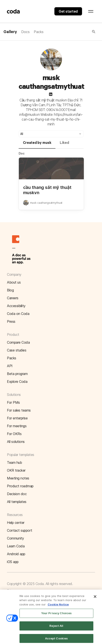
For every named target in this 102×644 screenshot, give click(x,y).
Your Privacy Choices (57, 616)
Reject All (56, 629)
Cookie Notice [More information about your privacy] (58, 607)
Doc (22, 153)
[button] (70, 32)
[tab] (37, 145)
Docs (25, 32)
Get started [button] (68, 11)
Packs (39, 32)
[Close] (95, 599)
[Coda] (13, 11)
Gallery (10, 32)
